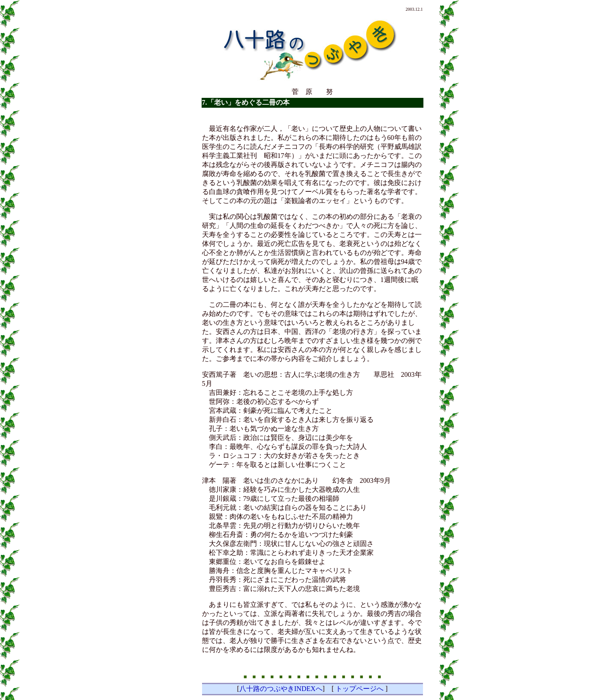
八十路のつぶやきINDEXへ (281, 689)
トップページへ (359, 689)
